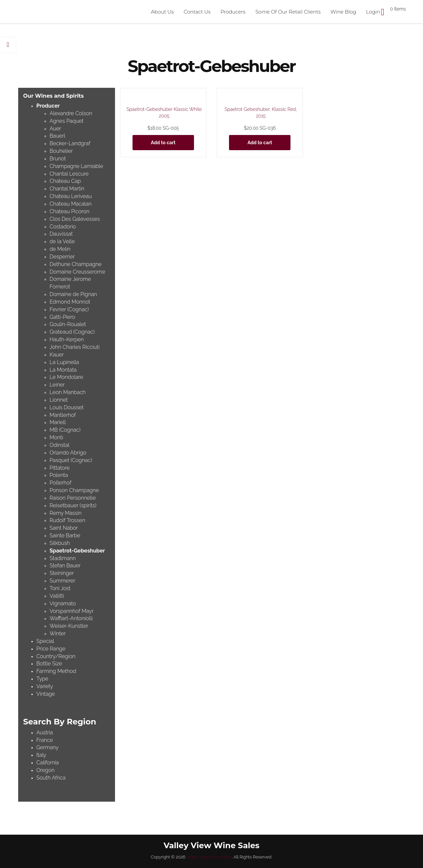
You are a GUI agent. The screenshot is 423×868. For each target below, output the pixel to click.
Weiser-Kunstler (69, 626)
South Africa (51, 778)
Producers (233, 12)
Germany (47, 747)
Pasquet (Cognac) (71, 460)
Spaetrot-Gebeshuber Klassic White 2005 (164, 113)
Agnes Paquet (67, 121)
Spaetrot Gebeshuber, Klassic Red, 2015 (261, 113)
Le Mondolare (66, 377)
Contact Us (197, 12)
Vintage (46, 694)
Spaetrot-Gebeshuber (77, 551)
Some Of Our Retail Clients (288, 12)
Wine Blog (343, 12)
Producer (48, 106)
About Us (162, 12)
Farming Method (56, 671)
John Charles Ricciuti (75, 347)
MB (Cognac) (65, 430)
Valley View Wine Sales (209, 857)
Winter (58, 634)
